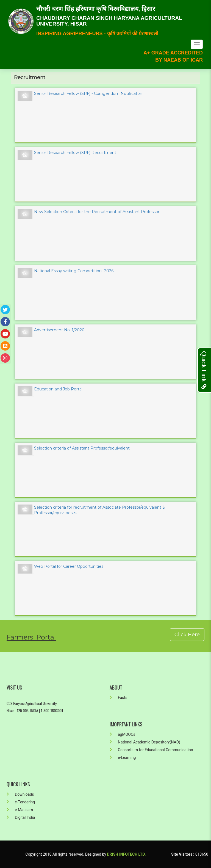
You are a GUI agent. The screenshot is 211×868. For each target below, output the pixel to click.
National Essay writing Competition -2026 (74, 271)
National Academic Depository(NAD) (145, 742)
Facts (118, 698)
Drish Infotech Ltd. (127, 854)
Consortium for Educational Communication (151, 750)
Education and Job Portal (58, 389)
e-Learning (123, 757)
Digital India (21, 817)
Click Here (187, 635)
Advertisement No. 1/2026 (59, 330)
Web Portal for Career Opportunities (69, 566)
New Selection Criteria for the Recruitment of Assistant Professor (97, 212)
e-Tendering (21, 802)
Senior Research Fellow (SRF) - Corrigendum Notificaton (88, 93)
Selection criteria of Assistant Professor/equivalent (82, 448)
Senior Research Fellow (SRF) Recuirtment (75, 153)
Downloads (20, 794)
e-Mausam (20, 810)
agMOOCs (122, 734)
